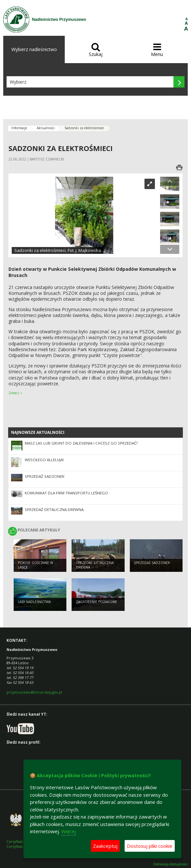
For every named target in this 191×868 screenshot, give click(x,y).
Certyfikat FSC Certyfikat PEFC (19, 844)
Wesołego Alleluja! (44, 460)
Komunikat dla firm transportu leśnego (66, 493)
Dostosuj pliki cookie (150, 846)
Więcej (68, 831)
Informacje (19, 128)
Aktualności (46, 128)
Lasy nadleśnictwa (34, 602)
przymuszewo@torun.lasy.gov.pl (34, 692)
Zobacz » (15, 393)
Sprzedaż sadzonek (45, 476)
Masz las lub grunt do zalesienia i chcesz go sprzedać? (81, 443)
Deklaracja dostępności (171, 864)
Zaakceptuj (105, 846)
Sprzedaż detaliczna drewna (54, 510)
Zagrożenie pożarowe (96, 602)
